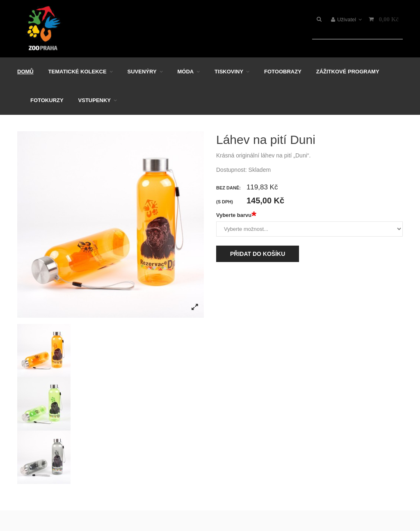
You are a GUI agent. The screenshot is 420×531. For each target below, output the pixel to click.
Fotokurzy (47, 100)
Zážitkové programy (348, 72)
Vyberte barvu (236, 215)
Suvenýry (142, 72)
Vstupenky (95, 100)
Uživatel (346, 19)
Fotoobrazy (283, 72)
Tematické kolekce (78, 72)
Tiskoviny (229, 72)
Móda (185, 72)
